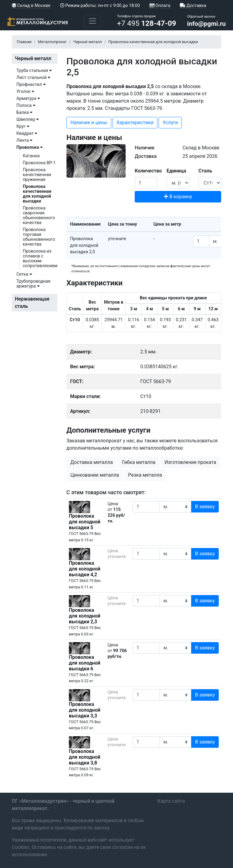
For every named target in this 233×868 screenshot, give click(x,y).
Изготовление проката (190, 462)
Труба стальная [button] (34, 71)
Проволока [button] (30, 147)
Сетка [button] (24, 274)
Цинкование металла (95, 475)
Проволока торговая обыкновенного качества (39, 237)
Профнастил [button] (31, 85)
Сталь (205, 171)
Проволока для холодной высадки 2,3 (85, 616)
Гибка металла (139, 462)
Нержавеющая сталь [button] (32, 303)
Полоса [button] (26, 106)
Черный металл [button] (33, 58)
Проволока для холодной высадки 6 (85, 663)
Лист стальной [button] (33, 78)
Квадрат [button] (27, 133)
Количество (148, 171)
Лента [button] (24, 140)
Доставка (193, 6)
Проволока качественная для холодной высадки (37, 194)
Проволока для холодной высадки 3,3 (85, 710)
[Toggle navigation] (93, 21)
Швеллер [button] (28, 119)
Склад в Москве (31, 6)
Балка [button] (24, 112)
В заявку (205, 507)
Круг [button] (23, 126)
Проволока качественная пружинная (37, 175)
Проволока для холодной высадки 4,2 (85, 569)
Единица (176, 171)
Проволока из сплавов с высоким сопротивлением (40, 259)
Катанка (31, 156)
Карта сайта (171, 801)
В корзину (178, 197)
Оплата (160, 6)
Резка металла (145, 475)
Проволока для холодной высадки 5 (85, 522)
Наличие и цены (89, 123)
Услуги (170, 123)
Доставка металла (92, 462)
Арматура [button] (28, 99)
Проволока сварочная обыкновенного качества (39, 215)
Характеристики (135, 123)
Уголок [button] (25, 92)
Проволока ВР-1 (39, 163)
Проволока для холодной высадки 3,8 (85, 757)
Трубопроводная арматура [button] (33, 284)
